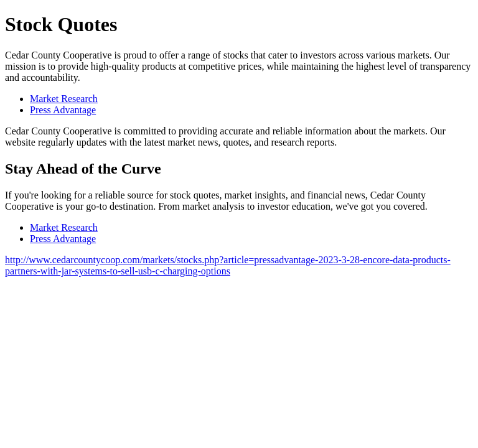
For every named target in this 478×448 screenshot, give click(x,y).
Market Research (64, 99)
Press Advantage (63, 110)
